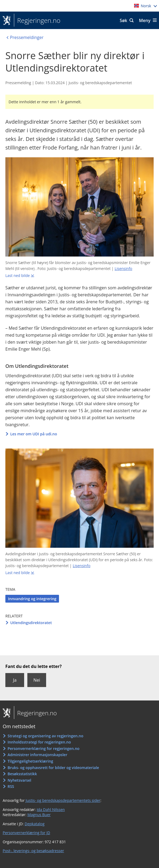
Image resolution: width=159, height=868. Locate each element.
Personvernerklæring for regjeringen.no (43, 748)
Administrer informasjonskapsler (37, 755)
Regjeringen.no (37, 20)
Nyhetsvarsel (19, 780)
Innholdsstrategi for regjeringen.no (39, 742)
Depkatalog (35, 824)
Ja (15, 680)
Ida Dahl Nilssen (51, 810)
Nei (37, 680)
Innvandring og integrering (32, 599)
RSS (11, 786)
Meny (145, 20)
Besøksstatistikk (22, 774)
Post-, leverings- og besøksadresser (33, 851)
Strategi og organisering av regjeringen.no (45, 736)
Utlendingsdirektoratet (31, 623)
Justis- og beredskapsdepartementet (100, 83)
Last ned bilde (18, 275)
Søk (124, 20)
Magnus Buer (39, 815)
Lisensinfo (123, 268)
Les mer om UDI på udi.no (34, 434)
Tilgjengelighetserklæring (30, 761)
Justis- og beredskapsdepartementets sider (63, 800)
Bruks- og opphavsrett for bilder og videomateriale (53, 768)
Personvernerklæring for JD (26, 833)
